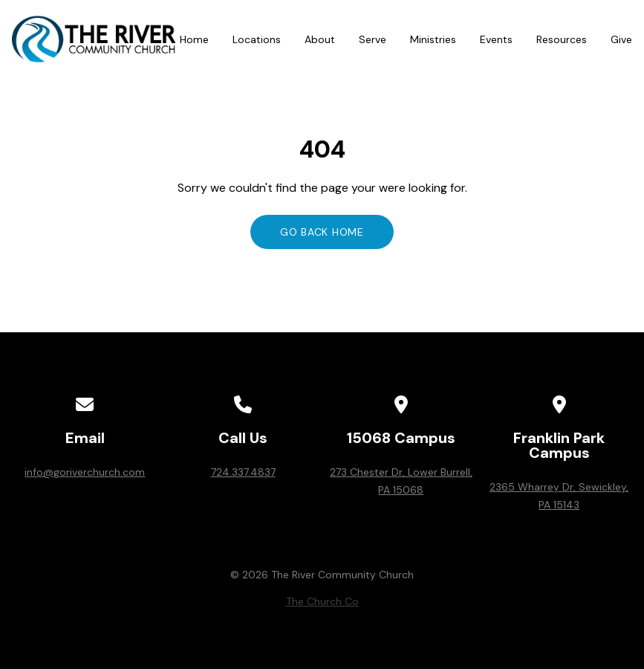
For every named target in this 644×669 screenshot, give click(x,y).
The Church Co (322, 601)
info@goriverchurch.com (85, 472)
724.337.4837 (243, 472)
